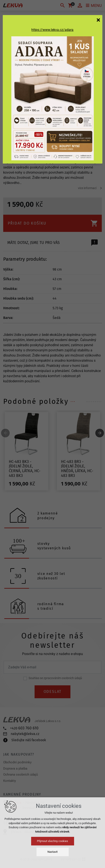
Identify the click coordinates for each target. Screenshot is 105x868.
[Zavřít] (98, 20)
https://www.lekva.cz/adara (52, 30)
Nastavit (52, 852)
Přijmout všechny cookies (52, 841)
